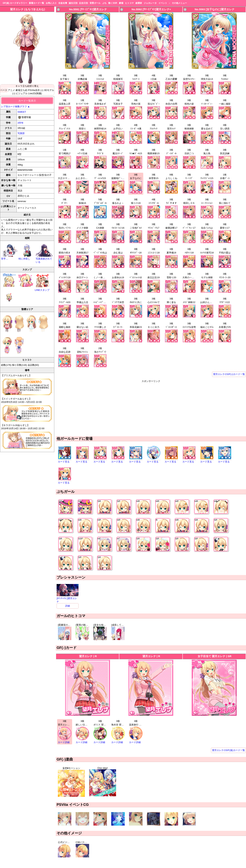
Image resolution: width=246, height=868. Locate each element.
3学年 (21, 123)
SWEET (22, 112)
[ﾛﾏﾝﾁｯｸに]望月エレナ (68, 598)
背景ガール (95, 3)
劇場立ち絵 (21, 90)
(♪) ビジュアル (20, 93)
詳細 (68, 606)
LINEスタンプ (42, 282)
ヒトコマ (129, 3)
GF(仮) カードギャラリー (15, 3)
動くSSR (113, 3)
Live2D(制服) (35, 93)
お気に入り (51, 3)
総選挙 (139, 3)
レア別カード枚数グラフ (15, 107)
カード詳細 (64, 742)
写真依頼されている (44, 259)
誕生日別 (73, 3)
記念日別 (84, 3)
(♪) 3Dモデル (47, 90)
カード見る (64, 462)
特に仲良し (27, 257)
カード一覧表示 (27, 101)
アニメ (11, 90)
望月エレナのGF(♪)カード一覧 (229, 374)
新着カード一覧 (36, 3)
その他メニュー (179, 3)
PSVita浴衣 (34, 90)
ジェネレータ (150, 3)
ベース (4, 90)
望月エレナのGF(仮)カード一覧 (228, 750)
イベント (163, 3)
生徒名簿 (63, 3)
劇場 (121, 3)
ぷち (104, 3)
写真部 (21, 133)
